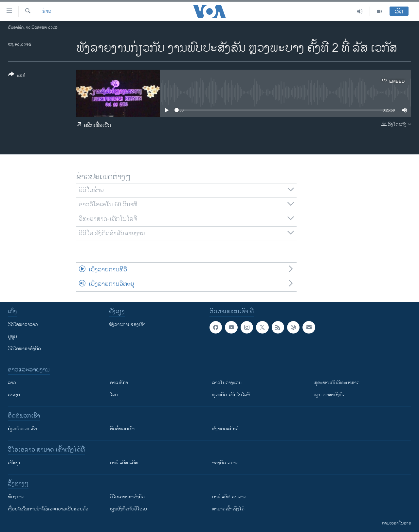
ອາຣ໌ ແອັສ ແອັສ (124, 463)
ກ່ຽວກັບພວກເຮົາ (22, 429)
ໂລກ (114, 395)
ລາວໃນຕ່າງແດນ (227, 383)
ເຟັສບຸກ (15, 463)
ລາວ (12, 383)
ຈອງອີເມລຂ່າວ (225, 463)
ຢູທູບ (12, 337)
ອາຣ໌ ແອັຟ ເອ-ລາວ (229, 497)
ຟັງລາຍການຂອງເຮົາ (127, 325)
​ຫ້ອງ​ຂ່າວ (16, 497)
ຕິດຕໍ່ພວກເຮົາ (122, 429)
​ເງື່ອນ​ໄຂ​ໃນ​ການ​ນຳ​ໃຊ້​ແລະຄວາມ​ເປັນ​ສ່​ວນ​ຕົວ (48, 509)
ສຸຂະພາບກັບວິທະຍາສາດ (337, 383)
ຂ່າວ (47, 11)
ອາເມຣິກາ (119, 383)
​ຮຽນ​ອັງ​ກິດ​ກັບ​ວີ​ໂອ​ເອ (128, 509)
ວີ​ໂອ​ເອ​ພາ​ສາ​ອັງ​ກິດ (127, 497)
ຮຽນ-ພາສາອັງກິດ (330, 395)
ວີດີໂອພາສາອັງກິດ (24, 349)
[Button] (17, 76)
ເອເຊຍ (14, 395)
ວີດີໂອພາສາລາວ (23, 325)
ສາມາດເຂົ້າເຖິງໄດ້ (228, 509)
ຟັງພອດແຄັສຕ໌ (225, 429)
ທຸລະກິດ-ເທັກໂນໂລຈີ (231, 395)
